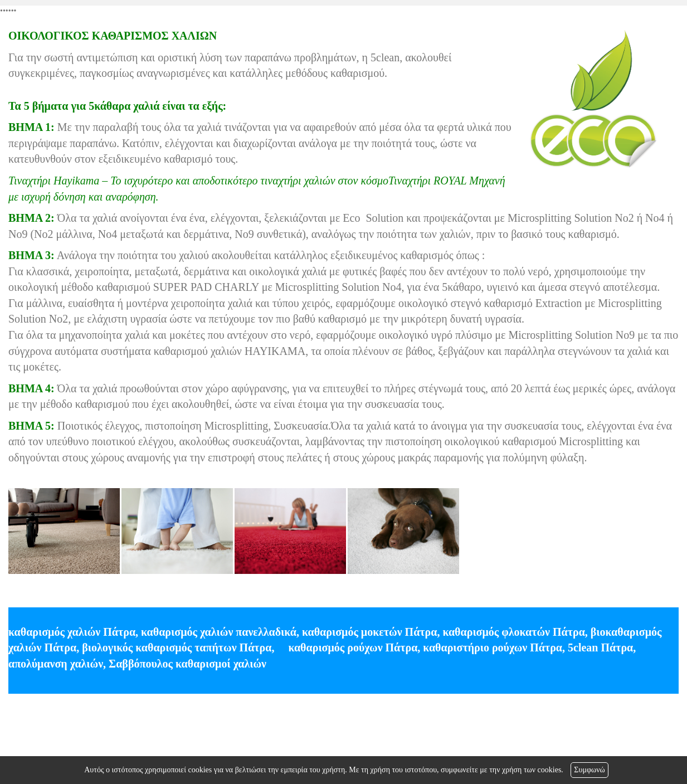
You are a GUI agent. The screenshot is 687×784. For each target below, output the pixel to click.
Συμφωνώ (589, 770)
